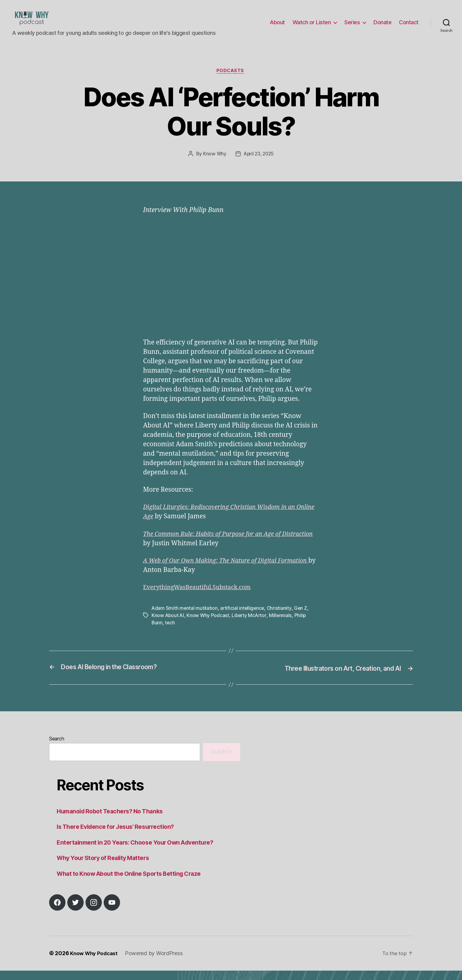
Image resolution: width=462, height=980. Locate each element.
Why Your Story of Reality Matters (107, 867)
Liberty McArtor (251, 625)
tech (170, 633)
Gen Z (302, 618)
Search (57, 748)
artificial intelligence (243, 618)
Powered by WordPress (157, 963)
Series (352, 27)
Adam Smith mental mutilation (185, 618)
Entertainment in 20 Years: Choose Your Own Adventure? (141, 852)
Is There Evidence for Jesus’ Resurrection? (120, 836)
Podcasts (231, 81)
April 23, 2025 (259, 164)
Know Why (214, 164)
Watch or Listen (312, 27)
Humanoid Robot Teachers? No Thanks (114, 821)
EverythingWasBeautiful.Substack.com (202, 597)
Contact (409, 27)
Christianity (281, 618)
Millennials (283, 625)
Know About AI (168, 625)
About (277, 27)
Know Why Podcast (209, 625)
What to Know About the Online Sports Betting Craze (135, 883)
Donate (382, 27)
